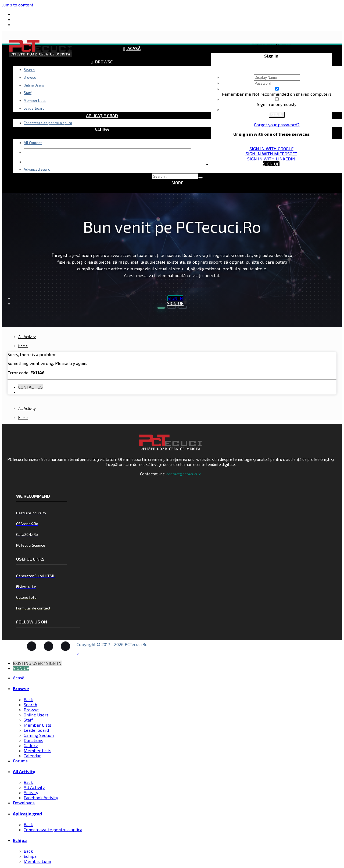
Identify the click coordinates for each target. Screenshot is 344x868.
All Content (33, 143)
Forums (103, 75)
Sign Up (271, 164)
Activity (31, 792)
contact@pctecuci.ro (184, 474)
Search (29, 70)
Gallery (31, 745)
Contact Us (31, 387)
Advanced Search (38, 169)
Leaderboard (36, 730)
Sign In (277, 115)
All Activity (103, 89)
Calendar (32, 756)
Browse (103, 62)
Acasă (133, 48)
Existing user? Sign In (271, 45)
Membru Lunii (37, 861)
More (177, 183)
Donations (33, 740)
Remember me (237, 94)
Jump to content (18, 5)
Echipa (102, 129)
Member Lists (37, 725)
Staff (28, 720)
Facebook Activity (41, 797)
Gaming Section (39, 735)
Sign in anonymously (277, 104)
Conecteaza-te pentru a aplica (48, 123)
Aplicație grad (102, 115)
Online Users (36, 715)
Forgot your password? (277, 125)
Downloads (102, 102)
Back (28, 699)
